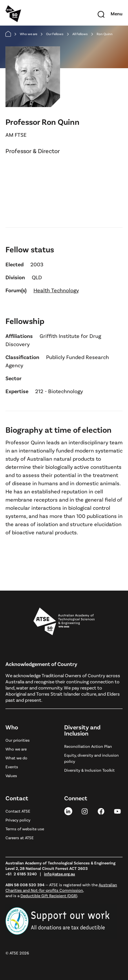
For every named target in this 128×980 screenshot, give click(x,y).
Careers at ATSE (20, 837)
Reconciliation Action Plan (88, 746)
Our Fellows (55, 34)
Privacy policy (18, 820)
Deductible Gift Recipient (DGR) (49, 895)
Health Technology (56, 290)
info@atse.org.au (60, 874)
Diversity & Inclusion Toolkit (89, 770)
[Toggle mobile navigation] (117, 14)
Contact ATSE (18, 811)
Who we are (29, 34)
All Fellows (80, 34)
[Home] (8, 34)
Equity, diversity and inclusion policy (91, 758)
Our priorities (18, 740)
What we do (16, 758)
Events (12, 767)
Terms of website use (25, 829)
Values (11, 775)
